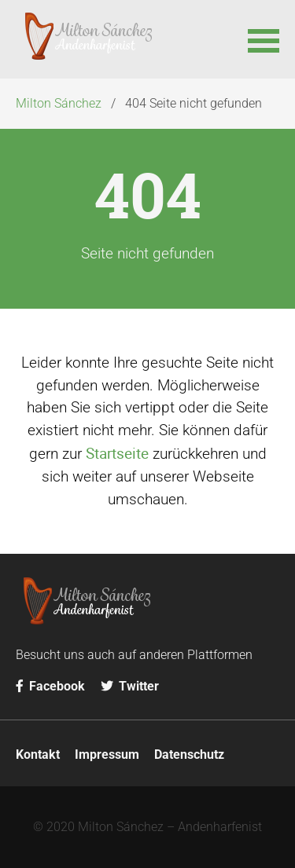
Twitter (130, 686)
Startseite (117, 453)
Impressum (107, 754)
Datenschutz (189, 754)
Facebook (50, 686)
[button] (264, 39)
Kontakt (38, 754)
